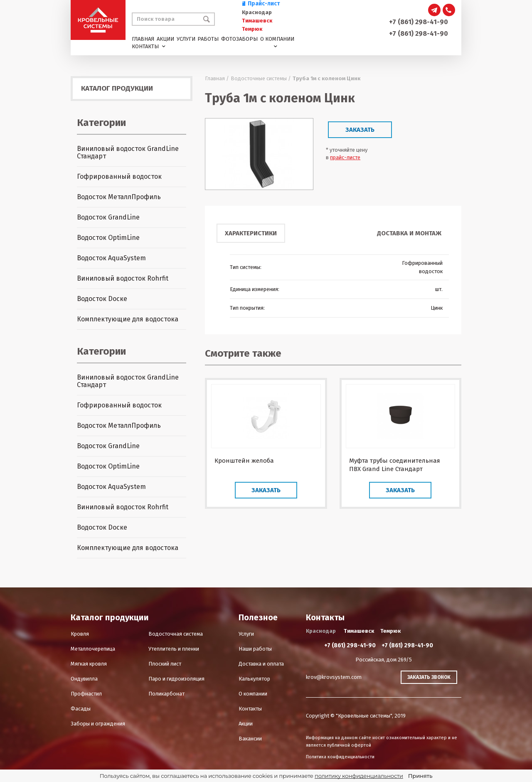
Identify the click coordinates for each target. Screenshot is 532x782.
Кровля (80, 634)
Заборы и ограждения (98, 724)
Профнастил (86, 694)
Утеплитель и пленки (174, 649)
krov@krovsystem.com (334, 677)
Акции (165, 39)
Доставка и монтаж (409, 233)
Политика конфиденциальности (340, 757)
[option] (259, 154)
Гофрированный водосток (119, 176)
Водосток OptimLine (108, 238)
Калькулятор (254, 679)
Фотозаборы (239, 39)
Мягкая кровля (89, 664)
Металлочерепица (93, 649)
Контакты (145, 46)
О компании (277, 39)
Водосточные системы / (261, 78)
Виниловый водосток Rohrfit (123, 278)
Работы (208, 39)
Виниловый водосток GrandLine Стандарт (128, 152)
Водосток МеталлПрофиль (119, 197)
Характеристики (251, 233)
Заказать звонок (429, 677)
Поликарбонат (166, 694)
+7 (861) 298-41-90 (419, 22)
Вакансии (250, 739)
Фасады (81, 709)
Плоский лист (165, 664)
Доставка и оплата (261, 664)
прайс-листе (345, 157)
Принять (420, 776)
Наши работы (255, 649)
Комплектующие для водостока (128, 319)
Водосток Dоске (102, 299)
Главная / (217, 78)
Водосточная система (176, 634)
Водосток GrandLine (108, 217)
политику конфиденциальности (359, 776)
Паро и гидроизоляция (176, 679)
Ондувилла (84, 679)
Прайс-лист (261, 4)
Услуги (186, 39)
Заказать (360, 130)
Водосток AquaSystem (111, 258)
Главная (143, 39)
